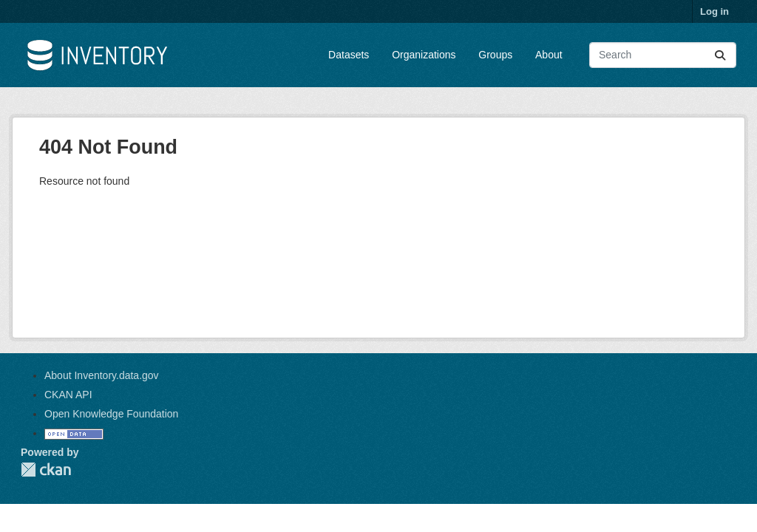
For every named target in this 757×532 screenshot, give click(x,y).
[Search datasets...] (663, 55)
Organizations (424, 55)
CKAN (46, 470)
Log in (714, 11)
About (549, 55)
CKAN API (68, 395)
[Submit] (720, 55)
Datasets (349, 55)
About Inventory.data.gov (102, 375)
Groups (495, 55)
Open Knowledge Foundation (111, 414)
